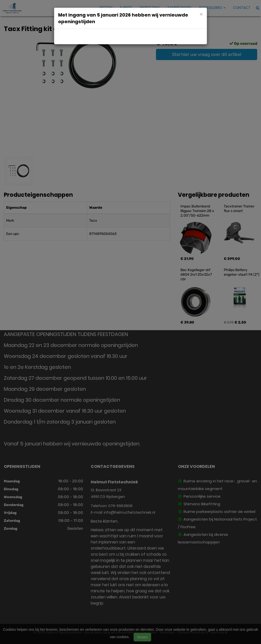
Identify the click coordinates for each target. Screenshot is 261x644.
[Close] (201, 14)
